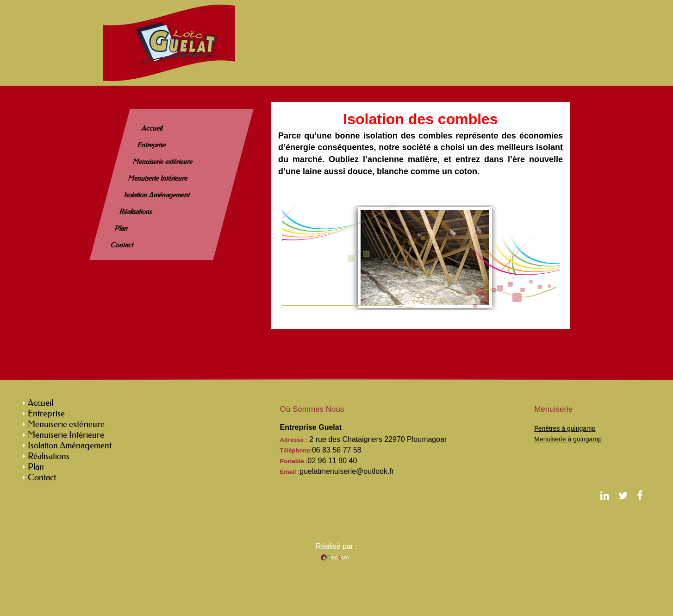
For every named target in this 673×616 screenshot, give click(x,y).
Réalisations (136, 212)
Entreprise (151, 145)
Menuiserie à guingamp (568, 439)
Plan (122, 228)
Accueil (152, 128)
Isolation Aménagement (157, 195)
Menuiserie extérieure (163, 162)
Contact (122, 245)
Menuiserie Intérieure (158, 178)
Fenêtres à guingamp (565, 428)
